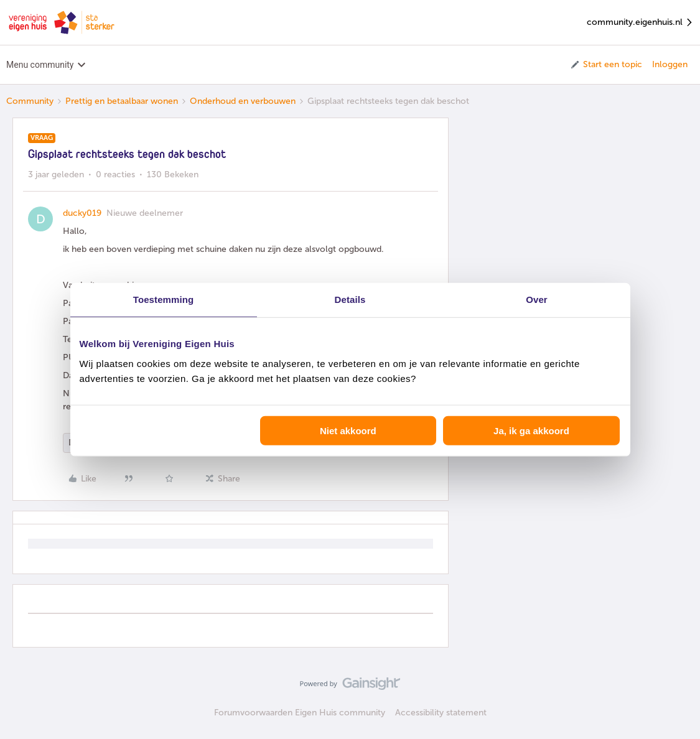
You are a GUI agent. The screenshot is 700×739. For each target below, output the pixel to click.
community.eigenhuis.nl (640, 23)
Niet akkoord (348, 430)
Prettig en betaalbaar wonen (122, 101)
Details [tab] (350, 300)
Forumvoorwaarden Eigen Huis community (300, 713)
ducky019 (82, 213)
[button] (606, 65)
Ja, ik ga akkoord (531, 430)
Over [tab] (537, 300)
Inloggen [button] (670, 64)
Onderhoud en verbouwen (243, 101)
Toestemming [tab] (164, 300)
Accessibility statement (441, 713)
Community (30, 101)
